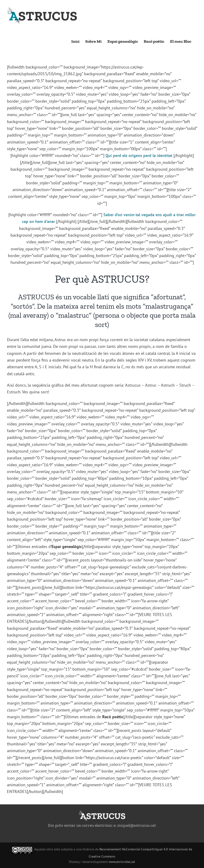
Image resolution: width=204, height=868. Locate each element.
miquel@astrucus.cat (137, 825)
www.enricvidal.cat (122, 862)
